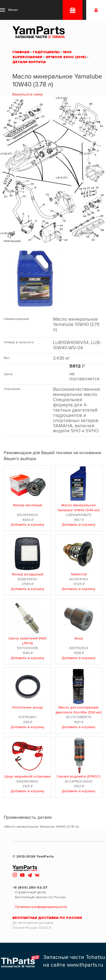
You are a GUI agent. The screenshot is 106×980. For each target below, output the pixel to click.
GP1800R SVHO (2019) (66, 57)
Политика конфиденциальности (41, 907)
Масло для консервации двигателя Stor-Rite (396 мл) (79, 710)
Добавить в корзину (27, 525)
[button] (9, 10)
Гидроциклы (46, 52)
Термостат (79, 574)
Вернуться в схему (28, 94)
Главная (21, 52)
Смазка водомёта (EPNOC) (79, 776)
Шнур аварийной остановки (27, 776)
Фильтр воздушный (27, 574)
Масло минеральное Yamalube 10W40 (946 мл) (79, 508)
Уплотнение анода (27, 707)
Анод (79, 638)
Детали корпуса (29, 62)
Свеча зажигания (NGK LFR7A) (27, 641)
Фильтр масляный (27, 505)
